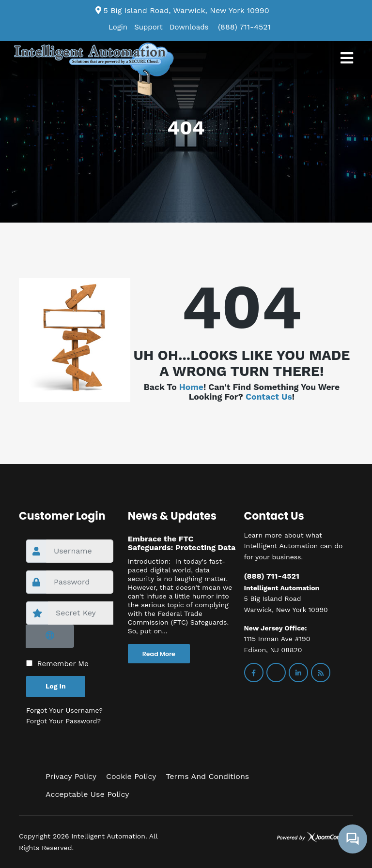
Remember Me (63, 664)
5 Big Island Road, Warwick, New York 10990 (186, 10)
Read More (159, 654)
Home (191, 387)
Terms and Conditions (207, 776)
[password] (80, 582)
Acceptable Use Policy (87, 794)
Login (118, 27)
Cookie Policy (131, 776)
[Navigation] (347, 60)
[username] (80, 551)
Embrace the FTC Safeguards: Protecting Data (182, 543)
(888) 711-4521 (244, 27)
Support (148, 27)
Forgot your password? (63, 721)
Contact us (269, 397)
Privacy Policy (71, 776)
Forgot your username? (64, 710)
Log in (56, 686)
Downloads (189, 27)
